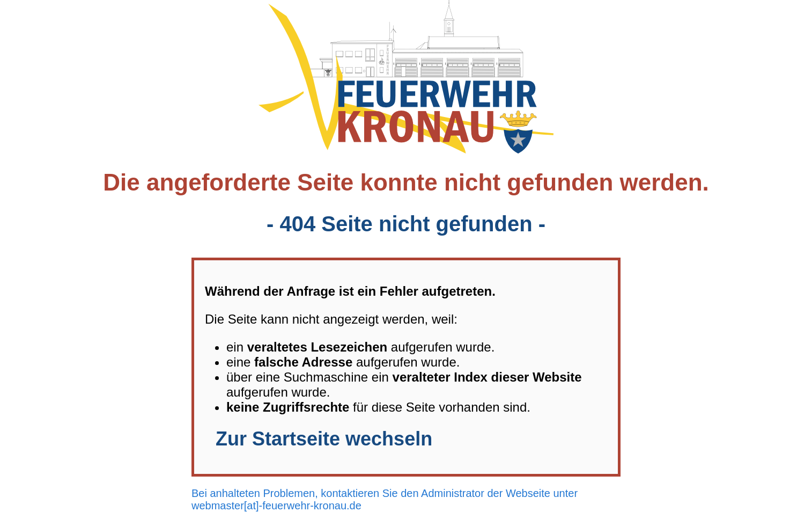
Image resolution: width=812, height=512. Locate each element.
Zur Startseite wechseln (324, 439)
